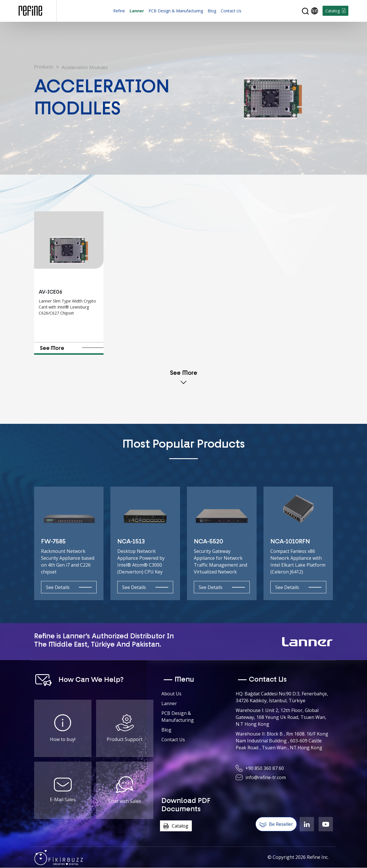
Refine (119, 11)
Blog (212, 11)
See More (72, 348)
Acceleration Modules (85, 67)
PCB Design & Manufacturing (176, 11)
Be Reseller (276, 824)
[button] (305, 11)
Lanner (137, 11)
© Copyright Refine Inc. (298, 857)
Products (44, 67)
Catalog (335, 11)
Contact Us (231, 11)
